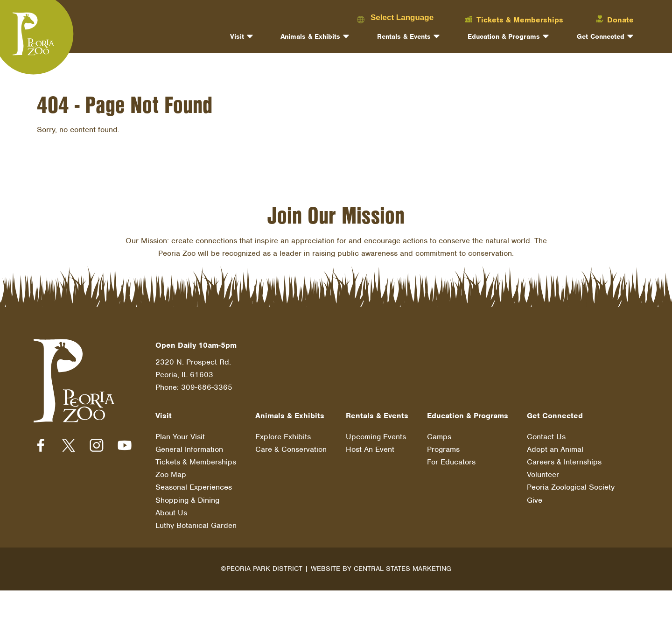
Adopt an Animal (555, 449)
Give (535, 500)
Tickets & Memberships (196, 462)
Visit (237, 36)
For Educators (451, 462)
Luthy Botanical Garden (196, 525)
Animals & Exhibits (310, 36)
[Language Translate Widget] (410, 18)
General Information (189, 449)
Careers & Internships (564, 462)
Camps (439, 437)
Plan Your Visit (180, 437)
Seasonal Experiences (194, 487)
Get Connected (601, 36)
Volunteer (543, 474)
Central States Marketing (402, 569)
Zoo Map (171, 474)
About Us (171, 513)
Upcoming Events (376, 437)
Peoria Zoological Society (571, 487)
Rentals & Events (404, 36)
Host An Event (370, 449)
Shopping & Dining (187, 500)
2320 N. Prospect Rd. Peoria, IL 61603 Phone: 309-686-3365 (194, 375)
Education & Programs (504, 36)
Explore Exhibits (283, 437)
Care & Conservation (291, 449)
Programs (443, 449)
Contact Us (546, 437)
